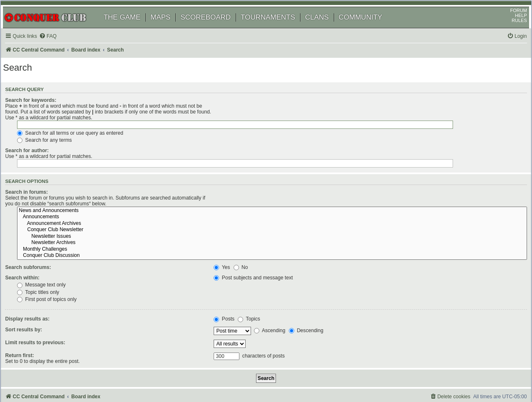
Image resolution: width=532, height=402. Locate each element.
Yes (229, 230)
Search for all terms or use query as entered (274, 123)
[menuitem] (58, 47)
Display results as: (38, 282)
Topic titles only (242, 255)
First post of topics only (251, 262)
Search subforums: (39, 230)
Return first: (30, 318)
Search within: (33, 241)
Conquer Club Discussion (369, 219)
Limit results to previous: (46, 305)
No (248, 230)
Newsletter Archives (369, 206)
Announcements (369, 180)
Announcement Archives (369, 187)
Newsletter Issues (369, 200)
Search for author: (38, 141)
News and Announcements (369, 173)
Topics (256, 282)
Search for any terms (249, 130)
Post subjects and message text (261, 241)
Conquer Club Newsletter (369, 193)
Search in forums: (37, 172)
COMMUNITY (369, 28)
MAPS (169, 28)
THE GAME (131, 28)
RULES (511, 31)
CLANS (326, 28)
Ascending (277, 293)
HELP (512, 26)
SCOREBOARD (214, 28)
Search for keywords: (41, 113)
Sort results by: (34, 292)
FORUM (510, 21)
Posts (232, 282)
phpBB (45, 375)
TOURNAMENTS (277, 28)
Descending (313, 293)
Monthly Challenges (369, 212)
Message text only (245, 248)
